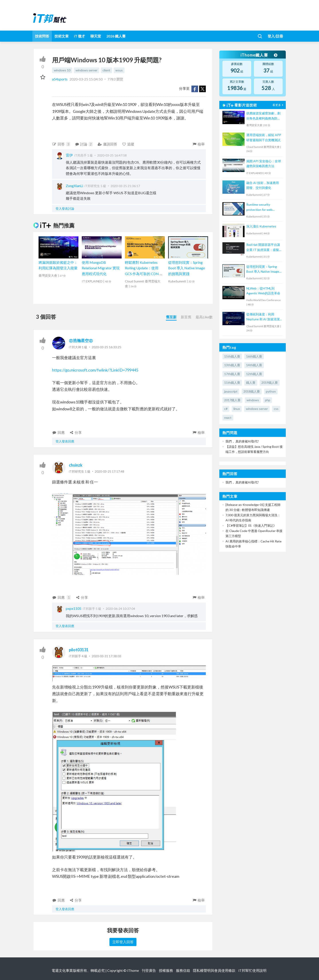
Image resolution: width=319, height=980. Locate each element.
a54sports (60, 79)
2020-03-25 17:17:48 (110, 471)
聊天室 (96, 36)
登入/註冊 (275, 36)
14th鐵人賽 (254, 365)
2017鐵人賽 (232, 400)
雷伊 (69, 155)
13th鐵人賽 (232, 365)
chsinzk (76, 465)
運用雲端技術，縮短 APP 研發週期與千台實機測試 (264, 137)
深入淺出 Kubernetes (261, 226)
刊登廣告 (149, 970)
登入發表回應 (65, 441)
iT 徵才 (80, 36)
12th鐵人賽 (254, 374)
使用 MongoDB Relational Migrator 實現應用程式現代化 (101, 268)
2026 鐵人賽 (116, 36)
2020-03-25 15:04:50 (86, 79)
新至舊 (186, 317)
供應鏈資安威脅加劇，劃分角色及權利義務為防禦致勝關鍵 (263, 116)
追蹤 (128, 144)
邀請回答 (107, 144)
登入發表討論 (65, 208)
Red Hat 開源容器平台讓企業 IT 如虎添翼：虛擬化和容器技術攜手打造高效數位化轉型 (263, 247)
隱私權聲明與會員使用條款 (214, 970)
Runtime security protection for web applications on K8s (260, 207)
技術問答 (42, 36)
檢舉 (198, 144)
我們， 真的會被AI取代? (242, 441)
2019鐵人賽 (270, 382)
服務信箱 (183, 970)
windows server (87, 70)
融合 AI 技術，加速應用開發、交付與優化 (263, 185)
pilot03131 (79, 650)
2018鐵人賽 (252, 391)
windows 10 (62, 70)
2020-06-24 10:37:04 (120, 609)
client (106, 70)
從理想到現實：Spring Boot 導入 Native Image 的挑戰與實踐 (187, 268)
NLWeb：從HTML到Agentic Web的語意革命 (263, 291)
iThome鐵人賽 (259, 55)
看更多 (278, 105)
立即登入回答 (123, 942)
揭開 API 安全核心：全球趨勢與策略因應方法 (264, 163)
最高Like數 (204, 317)
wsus (119, 70)
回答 (61, 144)
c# (226, 409)
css (276, 409)
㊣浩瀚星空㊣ (81, 340)
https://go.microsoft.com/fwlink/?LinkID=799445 (95, 370)
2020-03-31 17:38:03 (106, 656)
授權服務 (166, 970)
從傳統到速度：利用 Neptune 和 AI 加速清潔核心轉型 (263, 317)
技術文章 (62, 36)
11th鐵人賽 (232, 382)
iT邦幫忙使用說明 (252, 970)
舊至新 (171, 317)
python (271, 391)
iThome (133, 970)
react (228, 418)
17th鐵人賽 (232, 374)
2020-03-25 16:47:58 (112, 155)
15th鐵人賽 (232, 356)
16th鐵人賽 (254, 356)
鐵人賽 (251, 382)
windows (253, 400)
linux (237, 409)
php (268, 400)
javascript (231, 391)
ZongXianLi (74, 186)
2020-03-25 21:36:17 (125, 186)
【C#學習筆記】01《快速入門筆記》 (251, 525)
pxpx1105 (74, 608)
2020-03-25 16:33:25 (106, 347)
